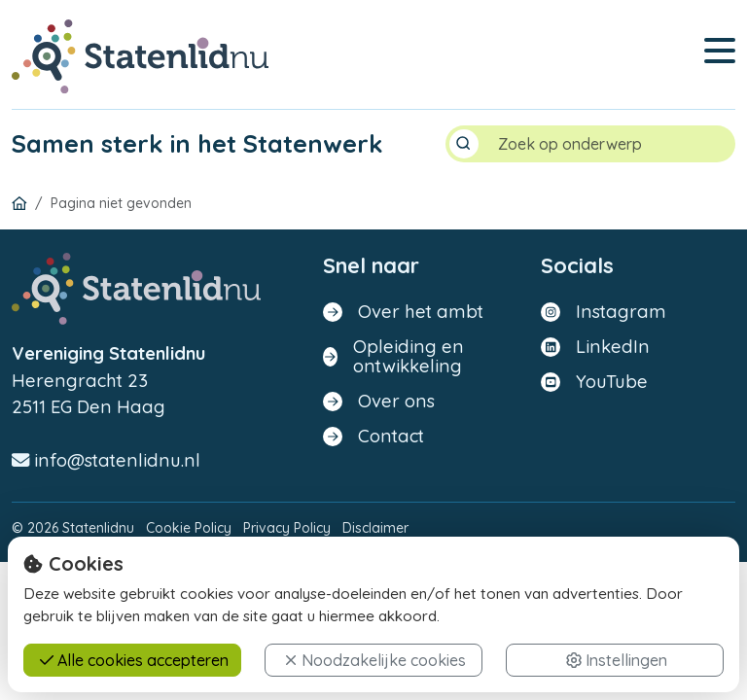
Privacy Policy (287, 529)
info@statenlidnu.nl (106, 461)
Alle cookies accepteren (134, 660)
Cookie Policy (189, 529)
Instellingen (617, 660)
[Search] (609, 145)
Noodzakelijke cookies (375, 660)
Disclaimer (375, 529)
